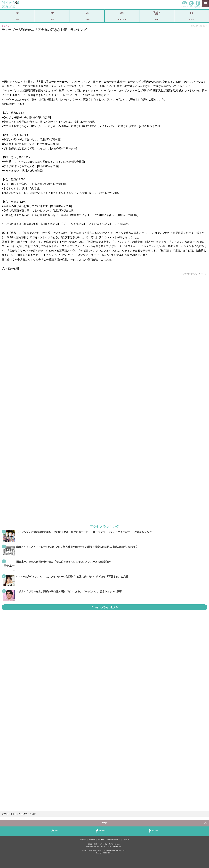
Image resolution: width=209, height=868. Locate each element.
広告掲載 (92, 839)
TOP (17, 13)
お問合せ (83, 839)
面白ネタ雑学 (157, 13)
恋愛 (122, 13)
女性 (87, 13)
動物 (157, 19)
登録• (198, 7)
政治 (52, 19)
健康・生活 (122, 19)
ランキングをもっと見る (105, 607)
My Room (155, 830)
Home (56, 830)
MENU (205, 4)
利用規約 (126, 839)
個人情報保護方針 (114, 839)
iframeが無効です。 (104, 383)
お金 (192, 13)
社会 (17, 19)
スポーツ (87, 19)
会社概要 (101, 839)
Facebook (102, 830)
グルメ (192, 19)
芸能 (52, 13)
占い (191, 6)
